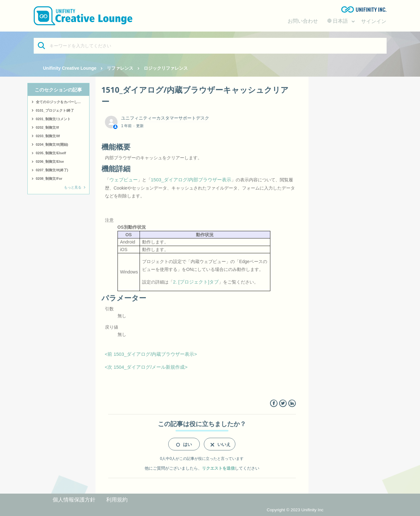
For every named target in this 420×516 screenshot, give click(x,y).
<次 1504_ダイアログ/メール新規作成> (146, 367)
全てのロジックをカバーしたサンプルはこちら (63, 102)
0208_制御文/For (49, 179)
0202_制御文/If (47, 127)
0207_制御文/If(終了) (52, 170)
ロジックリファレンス (166, 68)
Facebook (274, 404)
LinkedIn (292, 404)
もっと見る (73, 187)
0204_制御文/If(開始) (52, 144)
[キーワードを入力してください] (210, 46)
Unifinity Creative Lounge (70, 68)
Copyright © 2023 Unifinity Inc (295, 510)
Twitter (283, 404)
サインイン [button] (374, 21)
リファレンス (120, 68)
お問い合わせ (303, 21)
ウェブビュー (124, 180)
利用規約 (117, 500)
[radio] (184, 444)
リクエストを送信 (218, 468)
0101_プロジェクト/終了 (55, 110)
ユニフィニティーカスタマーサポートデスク (165, 118)
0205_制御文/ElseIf (51, 153)
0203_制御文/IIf (48, 136)
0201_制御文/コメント (53, 119)
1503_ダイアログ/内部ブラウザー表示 (191, 180)
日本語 (338, 21)
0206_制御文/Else (50, 161)
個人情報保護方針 (74, 500)
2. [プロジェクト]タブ (196, 282)
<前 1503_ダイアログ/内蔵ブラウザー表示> (151, 354)
